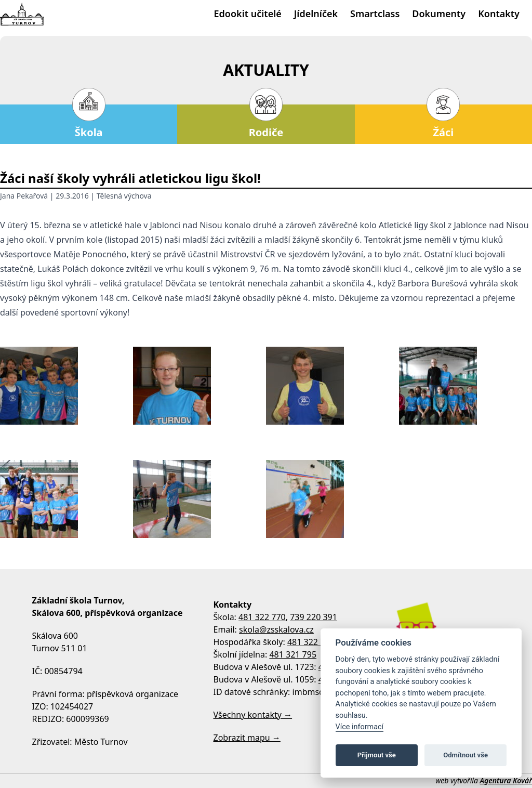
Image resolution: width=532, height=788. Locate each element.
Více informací (360, 727)
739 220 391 (314, 617)
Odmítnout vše (465, 755)
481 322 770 (262, 617)
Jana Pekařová (24, 196)
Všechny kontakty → (253, 715)
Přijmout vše (377, 755)
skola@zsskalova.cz (276, 629)
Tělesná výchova (124, 196)
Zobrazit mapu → (247, 738)
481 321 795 (293, 654)
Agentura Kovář (506, 780)
